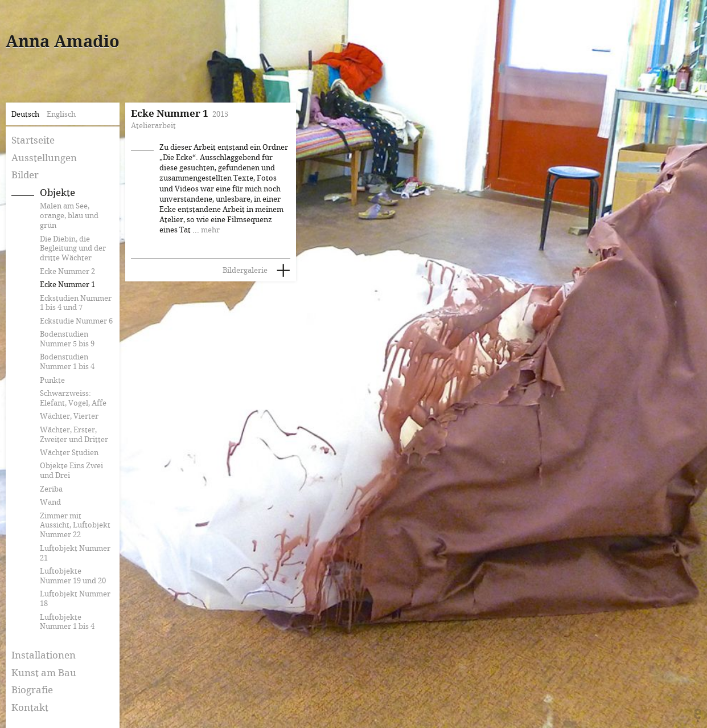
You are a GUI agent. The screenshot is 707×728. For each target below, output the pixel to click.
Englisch (61, 114)
